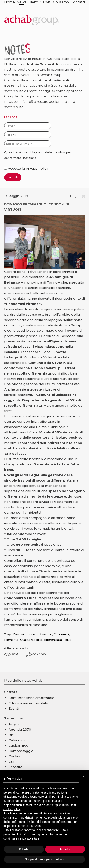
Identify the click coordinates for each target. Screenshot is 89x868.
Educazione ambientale (28, 703)
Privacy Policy (37, 169)
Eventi (14, 708)
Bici (11, 735)
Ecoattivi (15, 767)
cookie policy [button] (12, 809)
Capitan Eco (18, 745)
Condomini (61, 634)
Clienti (33, 2)
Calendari (17, 740)
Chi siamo (61, 2)
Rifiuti (67, 640)
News (21, 2)
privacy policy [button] (56, 792)
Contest (15, 756)
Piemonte (11, 640)
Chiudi (84, 196)
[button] (83, 776)
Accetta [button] (65, 849)
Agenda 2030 (20, 729)
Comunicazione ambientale (33, 634)
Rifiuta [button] (24, 849)
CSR (12, 762)
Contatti (78, 2)
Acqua (14, 724)
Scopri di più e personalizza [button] (44, 859)
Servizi (46, 2)
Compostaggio (21, 751)
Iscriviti (13, 177)
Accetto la (15, 169)
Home (10, 2)
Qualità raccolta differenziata (41, 640)
